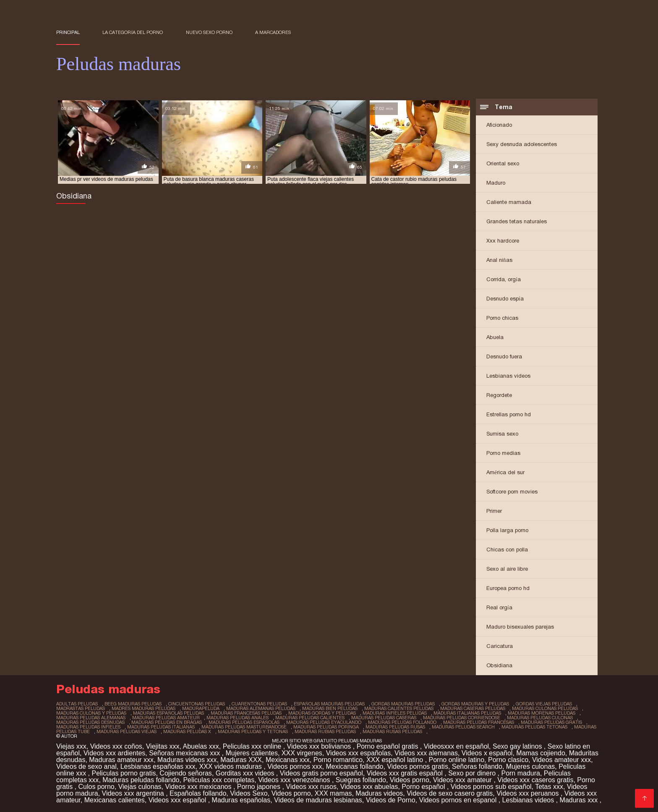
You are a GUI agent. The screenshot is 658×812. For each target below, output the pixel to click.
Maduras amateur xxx (121, 760)
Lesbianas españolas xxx (158, 766)
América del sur (505, 472)
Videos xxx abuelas (369, 787)
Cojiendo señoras (186, 773)
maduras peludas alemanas (91, 718)
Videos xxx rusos (311, 787)
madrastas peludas (81, 708)
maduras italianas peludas (467, 713)
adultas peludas (77, 704)
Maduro (496, 183)
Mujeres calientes (252, 753)
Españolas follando (198, 793)
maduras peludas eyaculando (324, 722)
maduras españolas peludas (168, 713)
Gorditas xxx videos (246, 773)
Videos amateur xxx (561, 760)
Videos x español (487, 753)
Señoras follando (477, 766)
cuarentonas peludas (259, 704)
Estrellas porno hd (509, 414)
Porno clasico (508, 760)
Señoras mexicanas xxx (185, 753)
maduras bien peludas (330, 708)
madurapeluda (201, 708)
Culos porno (96, 787)
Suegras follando (361, 780)
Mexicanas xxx (288, 760)
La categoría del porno (133, 32)
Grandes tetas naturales (517, 221)
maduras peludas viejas (127, 731)
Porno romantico (338, 760)
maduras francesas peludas (246, 713)
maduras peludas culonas (540, 718)
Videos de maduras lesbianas (318, 800)
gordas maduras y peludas (475, 704)
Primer (494, 511)
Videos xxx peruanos (529, 793)
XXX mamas (333, 793)
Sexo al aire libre (507, 569)
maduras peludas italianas (161, 727)
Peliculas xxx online (253, 746)
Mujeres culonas (531, 766)
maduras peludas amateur (166, 718)
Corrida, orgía (504, 279)
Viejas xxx (71, 746)
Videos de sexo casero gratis (450, 793)
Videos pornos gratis (418, 766)
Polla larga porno (507, 530)
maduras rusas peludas (392, 731)
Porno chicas (502, 318)
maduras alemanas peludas (261, 708)
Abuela (495, 337)
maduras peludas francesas (479, 722)
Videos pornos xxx (295, 766)
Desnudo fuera (504, 356)
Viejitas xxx (163, 746)
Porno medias (503, 453)
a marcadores (273, 32)
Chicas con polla (507, 550)
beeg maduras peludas (133, 704)
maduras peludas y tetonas (253, 731)
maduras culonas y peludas (91, 713)
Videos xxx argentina (134, 793)
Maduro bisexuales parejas (520, 627)
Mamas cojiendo (541, 753)
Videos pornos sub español (491, 787)
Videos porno (410, 780)
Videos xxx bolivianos (320, 746)
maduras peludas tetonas (534, 727)
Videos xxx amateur (463, 780)
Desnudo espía (505, 299)
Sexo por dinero (473, 773)
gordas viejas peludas (544, 704)
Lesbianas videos (508, 376)
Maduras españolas (241, 800)
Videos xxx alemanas (426, 753)
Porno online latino (457, 760)
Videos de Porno (391, 800)
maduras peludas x (187, 731)
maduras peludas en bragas (167, 722)
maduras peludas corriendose (462, 718)
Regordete (499, 395)
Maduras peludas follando (141, 780)
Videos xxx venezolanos (295, 780)
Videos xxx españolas (358, 753)
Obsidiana (499, 665)
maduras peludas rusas (395, 727)
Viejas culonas (140, 787)
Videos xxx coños (116, 746)
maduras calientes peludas (399, 708)
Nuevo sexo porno (209, 32)
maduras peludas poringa (326, 727)
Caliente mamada (509, 202)
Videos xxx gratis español (406, 773)
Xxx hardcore (503, 241)
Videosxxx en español (456, 746)
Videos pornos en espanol (459, 800)
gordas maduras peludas (403, 704)
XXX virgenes (302, 753)
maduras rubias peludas (325, 731)
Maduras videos (379, 793)
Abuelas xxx (201, 746)
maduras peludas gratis (551, 722)
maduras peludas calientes (310, 718)
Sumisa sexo (502, 434)
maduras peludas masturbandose (244, 727)
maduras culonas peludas (545, 708)
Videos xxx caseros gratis (535, 780)
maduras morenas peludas (542, 713)
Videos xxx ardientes (114, 753)
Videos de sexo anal (86, 766)
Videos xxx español (178, 800)
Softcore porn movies (512, 492)
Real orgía (499, 607)
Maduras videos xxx (187, 760)
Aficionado (499, 125)
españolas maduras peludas (329, 704)
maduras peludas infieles (88, 727)
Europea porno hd (508, 588)
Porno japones (260, 787)
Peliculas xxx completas (219, 780)
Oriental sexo (503, 163)
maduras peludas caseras (384, 718)
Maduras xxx (580, 800)
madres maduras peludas (144, 708)
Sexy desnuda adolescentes (522, 144)
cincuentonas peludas (197, 704)
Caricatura (500, 646)
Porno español (424, 787)
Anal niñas (499, 260)
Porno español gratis (388, 746)
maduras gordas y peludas (322, 713)
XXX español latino (396, 760)
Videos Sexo (249, 793)
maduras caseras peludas (473, 708)
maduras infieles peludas (395, 713)
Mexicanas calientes (115, 800)
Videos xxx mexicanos (199, 787)
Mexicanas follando (354, 766)
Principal (68, 32)
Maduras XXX (241, 760)
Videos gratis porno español (321, 773)
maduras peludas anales (238, 718)
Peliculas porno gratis (124, 773)
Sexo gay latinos (518, 746)
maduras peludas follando (402, 722)
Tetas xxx (549, 787)
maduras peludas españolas (244, 722)
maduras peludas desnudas (90, 722)
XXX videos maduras (231, 766)
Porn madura (521, 773)
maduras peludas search (463, 727)
